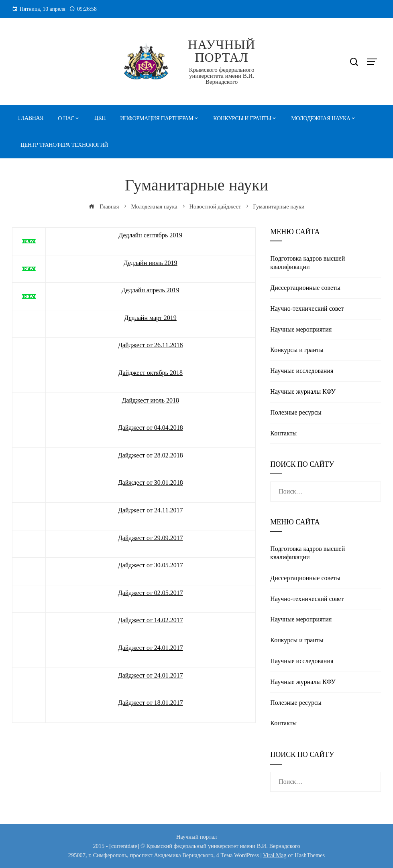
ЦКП (100, 118)
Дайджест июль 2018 (150, 400)
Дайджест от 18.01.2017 (151, 703)
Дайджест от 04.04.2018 (151, 428)
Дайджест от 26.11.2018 (150, 345)
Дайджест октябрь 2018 (151, 373)
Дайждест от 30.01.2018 (151, 483)
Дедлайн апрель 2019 (151, 290)
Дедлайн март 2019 (151, 318)
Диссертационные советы (305, 288)
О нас (66, 118)
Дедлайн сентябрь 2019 (150, 235)
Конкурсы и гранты (242, 118)
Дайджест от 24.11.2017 (150, 510)
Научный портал (222, 51)
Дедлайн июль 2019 (151, 263)
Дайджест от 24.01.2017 (151, 648)
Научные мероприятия (301, 329)
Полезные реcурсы (296, 412)
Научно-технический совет (307, 309)
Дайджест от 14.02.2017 (151, 620)
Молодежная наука (321, 118)
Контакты (283, 433)
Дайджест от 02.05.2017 (151, 593)
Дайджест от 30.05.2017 (151, 565)
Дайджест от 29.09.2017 (151, 538)
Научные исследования (302, 371)
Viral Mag (275, 855)
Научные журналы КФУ (303, 392)
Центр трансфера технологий (64, 145)
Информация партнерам (157, 118)
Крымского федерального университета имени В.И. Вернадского (222, 76)
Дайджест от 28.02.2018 (151, 455)
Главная (31, 118)
